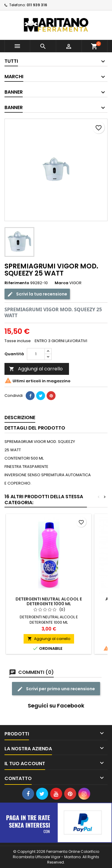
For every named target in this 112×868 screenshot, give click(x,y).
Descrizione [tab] (20, 418)
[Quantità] (36, 354)
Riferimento (17, 283)
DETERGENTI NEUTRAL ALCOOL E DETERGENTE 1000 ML (49, 601)
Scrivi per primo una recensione (56, 689)
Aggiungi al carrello (36, 369)
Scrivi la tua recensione (37, 294)
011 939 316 (37, 5)
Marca (62, 283)
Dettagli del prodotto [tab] (35, 428)
